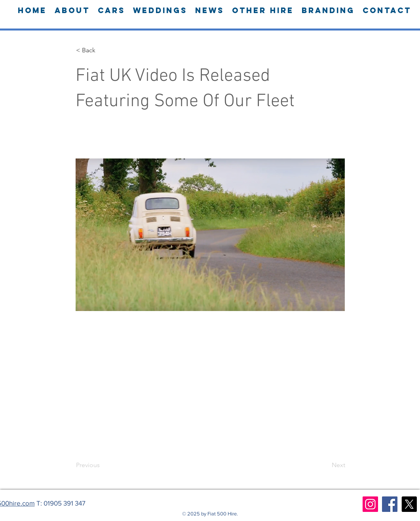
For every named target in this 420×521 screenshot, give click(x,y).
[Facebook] (390, 504)
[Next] (325, 465)
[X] (409, 504)
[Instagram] (370, 504)
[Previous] (102, 465)
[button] (102, 50)
